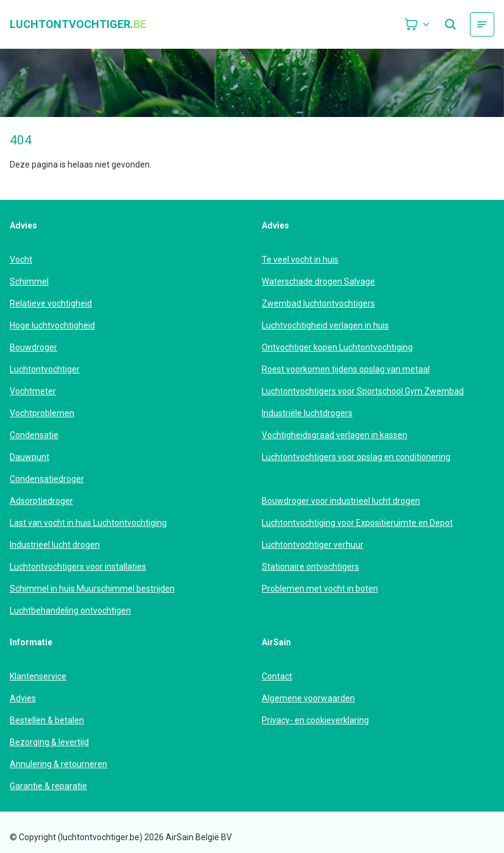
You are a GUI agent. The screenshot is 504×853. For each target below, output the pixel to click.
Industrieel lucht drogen (55, 545)
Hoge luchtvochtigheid (52, 325)
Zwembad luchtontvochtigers (318, 303)
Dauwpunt (30, 457)
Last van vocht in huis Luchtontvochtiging (88, 523)
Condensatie (34, 435)
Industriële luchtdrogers (307, 413)
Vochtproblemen (42, 413)
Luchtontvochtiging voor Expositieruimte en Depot (357, 523)
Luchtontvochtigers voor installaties (78, 567)
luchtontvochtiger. (78, 24)
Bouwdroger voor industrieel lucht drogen (341, 501)
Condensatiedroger (47, 479)
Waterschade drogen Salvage (318, 281)
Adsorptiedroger (41, 501)
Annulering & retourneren (58, 764)
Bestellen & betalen (47, 720)
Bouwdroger (33, 347)
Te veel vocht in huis (300, 260)
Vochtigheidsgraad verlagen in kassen (334, 435)
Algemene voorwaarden (308, 698)
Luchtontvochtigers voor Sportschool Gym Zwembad (363, 391)
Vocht (21, 260)
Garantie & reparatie (48, 786)
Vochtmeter (33, 391)
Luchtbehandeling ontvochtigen (70, 611)
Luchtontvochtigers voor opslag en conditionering (356, 457)
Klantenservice (38, 676)
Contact (277, 676)
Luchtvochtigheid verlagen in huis (325, 325)
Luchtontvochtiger (45, 369)
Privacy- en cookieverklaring (315, 720)
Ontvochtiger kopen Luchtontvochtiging (337, 347)
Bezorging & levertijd (49, 742)
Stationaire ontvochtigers (310, 567)
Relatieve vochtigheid (51, 303)
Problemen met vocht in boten (320, 589)
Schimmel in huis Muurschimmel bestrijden (92, 589)
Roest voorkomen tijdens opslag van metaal (346, 369)
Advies (23, 698)
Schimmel (29, 281)
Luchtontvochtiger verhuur (313, 545)
